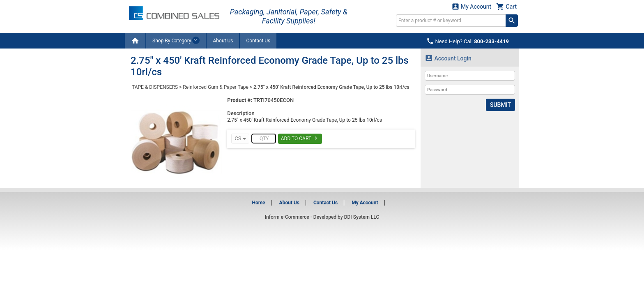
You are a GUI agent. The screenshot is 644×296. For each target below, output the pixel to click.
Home (258, 203)
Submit (500, 105)
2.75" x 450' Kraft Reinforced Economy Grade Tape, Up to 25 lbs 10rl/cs (331, 87)
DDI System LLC (362, 217)
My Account (471, 6)
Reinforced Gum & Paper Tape (215, 87)
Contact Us (258, 41)
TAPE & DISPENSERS (155, 87)
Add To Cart (300, 138)
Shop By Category (176, 40)
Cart (506, 6)
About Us (223, 41)
